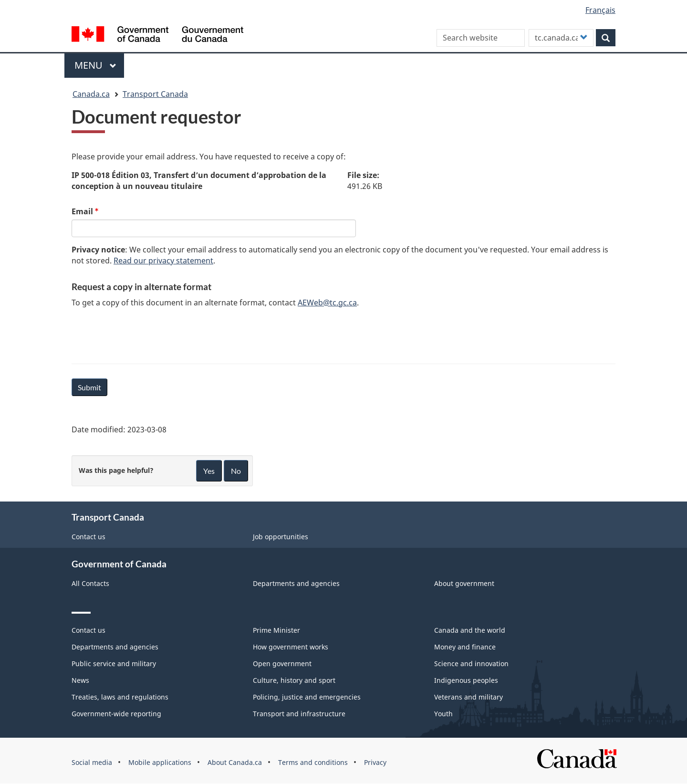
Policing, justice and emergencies (307, 697)
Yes (209, 471)
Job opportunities (281, 537)
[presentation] (144, 334)
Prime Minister (276, 630)
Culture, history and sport (294, 680)
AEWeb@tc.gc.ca (327, 303)
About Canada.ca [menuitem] (235, 762)
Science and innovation (471, 664)
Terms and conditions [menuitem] (313, 762)
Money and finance (465, 647)
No (236, 471)
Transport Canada (155, 94)
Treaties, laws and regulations (120, 697)
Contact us (88, 537)
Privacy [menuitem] (375, 762)
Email (82, 211)
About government (464, 583)
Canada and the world (470, 630)
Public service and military (114, 664)
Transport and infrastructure (299, 714)
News (80, 680)
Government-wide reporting (116, 714)
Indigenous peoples (466, 680)
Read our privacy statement (163, 261)
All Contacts (90, 583)
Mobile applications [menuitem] (160, 762)
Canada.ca (91, 94)
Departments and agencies (296, 583)
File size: (363, 175)
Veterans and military (468, 697)
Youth (443, 714)
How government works (291, 647)
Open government (282, 664)
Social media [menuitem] (92, 762)
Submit (89, 387)
